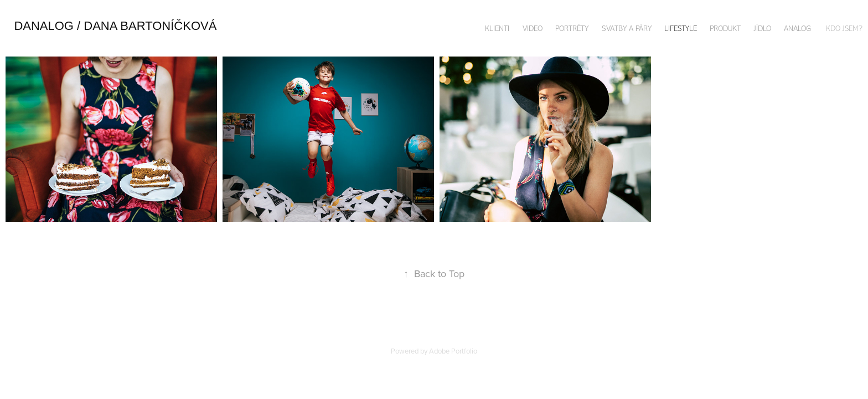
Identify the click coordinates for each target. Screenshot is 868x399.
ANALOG (797, 29)
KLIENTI (497, 29)
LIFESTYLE (681, 29)
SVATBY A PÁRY (627, 29)
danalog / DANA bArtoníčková (115, 26)
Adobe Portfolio (453, 351)
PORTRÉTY (572, 29)
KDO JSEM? (844, 29)
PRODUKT (725, 29)
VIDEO (533, 29)
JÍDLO (763, 29)
